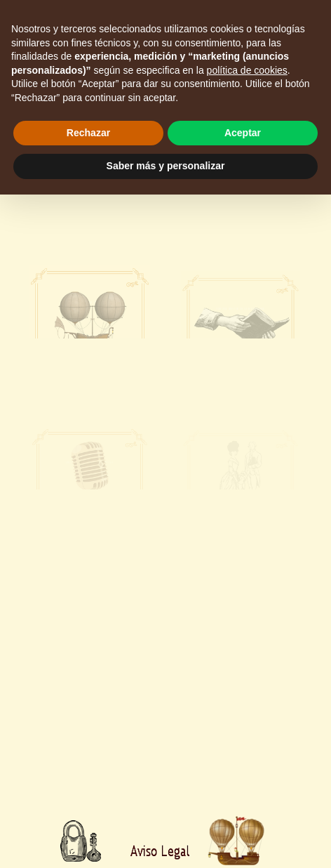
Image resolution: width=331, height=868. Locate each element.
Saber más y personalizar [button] (166, 166)
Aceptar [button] (243, 133)
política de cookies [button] (247, 70)
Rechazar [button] (88, 133)
